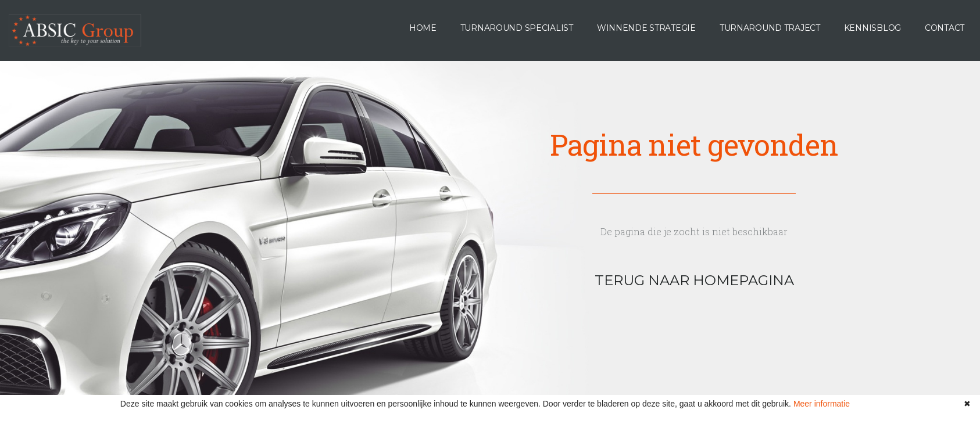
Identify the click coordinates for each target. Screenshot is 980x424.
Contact (945, 28)
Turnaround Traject (770, 28)
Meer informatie (822, 404)
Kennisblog (872, 28)
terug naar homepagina (694, 281)
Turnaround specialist (517, 28)
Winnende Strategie (646, 28)
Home (423, 28)
